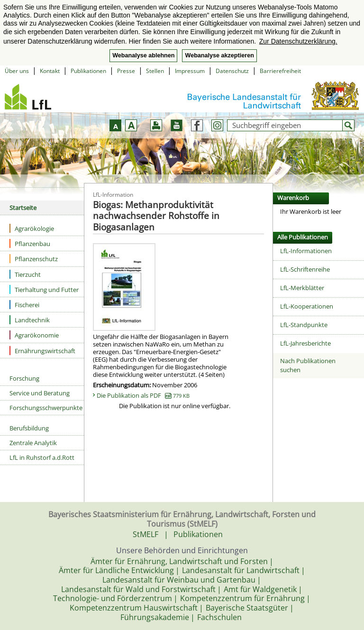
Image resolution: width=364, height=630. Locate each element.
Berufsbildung (29, 428)
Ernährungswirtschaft (42, 351)
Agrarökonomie (34, 335)
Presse (126, 71)
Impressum (190, 71)
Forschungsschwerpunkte (46, 408)
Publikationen (88, 71)
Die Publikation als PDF (143, 395)
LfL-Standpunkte (304, 325)
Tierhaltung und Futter (44, 289)
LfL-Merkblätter (302, 288)
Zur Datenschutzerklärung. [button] (298, 41)
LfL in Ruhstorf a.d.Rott (42, 457)
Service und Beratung (40, 393)
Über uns (17, 71)
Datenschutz (232, 71)
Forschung (24, 378)
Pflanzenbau (30, 243)
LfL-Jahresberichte (305, 343)
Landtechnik (30, 320)
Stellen (155, 71)
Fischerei (24, 305)
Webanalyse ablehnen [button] (143, 55)
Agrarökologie (32, 228)
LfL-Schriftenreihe (305, 269)
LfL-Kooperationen (307, 306)
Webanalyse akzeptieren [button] (219, 55)
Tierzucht (25, 274)
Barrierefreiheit (280, 71)
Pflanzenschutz (34, 259)
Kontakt (50, 71)
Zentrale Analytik (33, 443)
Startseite (23, 208)
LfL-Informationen (306, 251)
